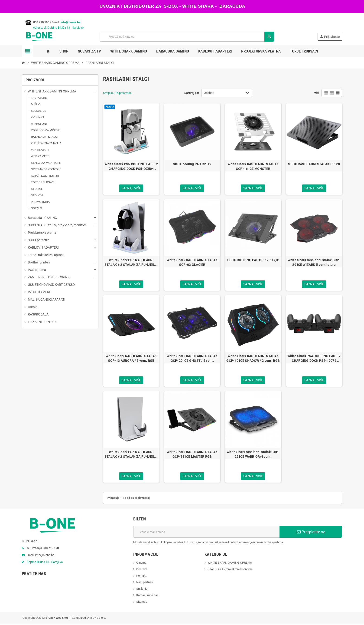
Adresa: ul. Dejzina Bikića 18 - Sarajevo (53, 28)
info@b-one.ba (70, 22)
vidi (317, 93)
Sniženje (142, 590)
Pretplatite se (311, 533)
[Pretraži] (187, 37)
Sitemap (142, 603)
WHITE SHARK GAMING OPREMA (230, 564)
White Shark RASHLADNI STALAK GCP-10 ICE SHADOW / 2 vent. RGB (253, 359)
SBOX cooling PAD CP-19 (192, 164)
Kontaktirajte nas (147, 597)
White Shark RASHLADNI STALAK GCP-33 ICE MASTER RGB (192, 455)
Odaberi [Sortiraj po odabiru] (209, 93)
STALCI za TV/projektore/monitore (230, 571)
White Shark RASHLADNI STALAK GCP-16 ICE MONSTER (253, 166)
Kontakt (141, 577)
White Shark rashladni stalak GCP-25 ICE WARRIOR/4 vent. (253, 455)
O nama (141, 564)
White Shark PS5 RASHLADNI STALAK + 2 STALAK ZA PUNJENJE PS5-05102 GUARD (131, 455)
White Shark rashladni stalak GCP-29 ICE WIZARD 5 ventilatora (314, 263)
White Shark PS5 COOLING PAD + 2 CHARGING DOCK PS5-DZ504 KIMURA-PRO (131, 167)
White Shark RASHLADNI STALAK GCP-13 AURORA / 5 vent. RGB (131, 359)
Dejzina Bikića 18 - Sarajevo (45, 563)
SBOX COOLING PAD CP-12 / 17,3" (253, 260)
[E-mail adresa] (206, 533)
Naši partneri (145, 584)
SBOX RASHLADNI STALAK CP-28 (314, 164)
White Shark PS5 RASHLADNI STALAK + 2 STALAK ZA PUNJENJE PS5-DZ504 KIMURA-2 (131, 263)
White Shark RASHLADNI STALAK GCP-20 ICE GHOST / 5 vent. (192, 359)
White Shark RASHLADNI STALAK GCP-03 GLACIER (192, 263)
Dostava (142, 571)
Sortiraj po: (192, 93)
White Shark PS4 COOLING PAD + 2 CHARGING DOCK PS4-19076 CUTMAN (314, 359)
